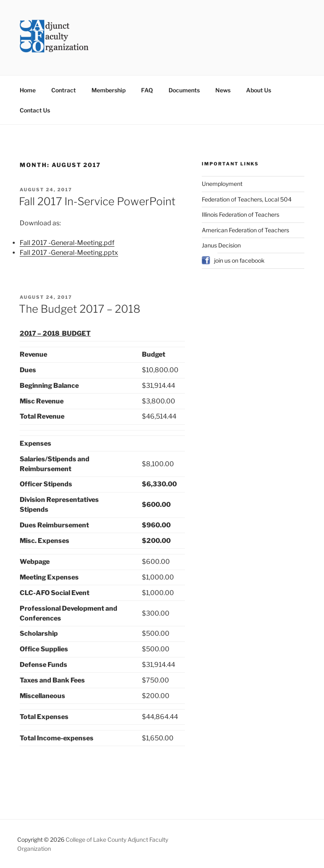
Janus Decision (221, 245)
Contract (64, 90)
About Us (259, 90)
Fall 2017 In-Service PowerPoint (97, 201)
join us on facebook (239, 260)
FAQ (147, 90)
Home (28, 90)
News (223, 90)
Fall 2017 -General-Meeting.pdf (67, 243)
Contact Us (35, 110)
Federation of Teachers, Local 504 (247, 199)
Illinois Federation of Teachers (241, 214)
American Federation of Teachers (245, 230)
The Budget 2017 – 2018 (80, 309)
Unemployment (222, 184)
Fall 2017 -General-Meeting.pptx (69, 253)
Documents (184, 90)
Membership (108, 90)
